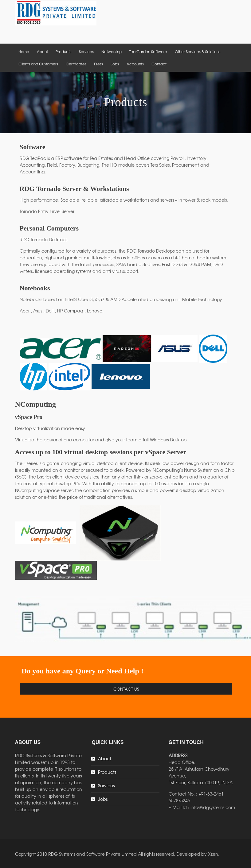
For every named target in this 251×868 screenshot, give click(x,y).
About (42, 52)
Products (63, 52)
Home (24, 52)
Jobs (115, 64)
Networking (112, 52)
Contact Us (126, 689)
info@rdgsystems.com (213, 807)
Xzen (213, 854)
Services (86, 52)
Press (98, 64)
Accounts (135, 64)
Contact (159, 64)
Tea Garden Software (148, 52)
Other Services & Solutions (198, 52)
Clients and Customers (38, 64)
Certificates (76, 64)
